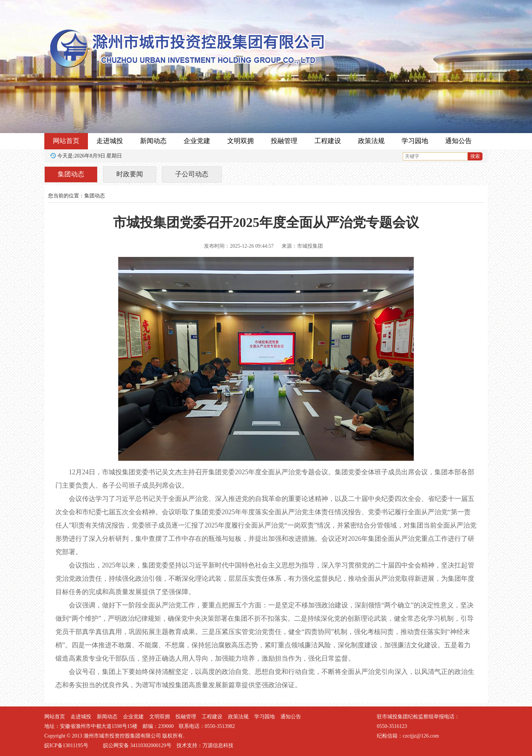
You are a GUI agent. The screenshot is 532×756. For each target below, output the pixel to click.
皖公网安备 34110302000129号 (137, 745)
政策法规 (371, 141)
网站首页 (66, 141)
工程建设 (328, 141)
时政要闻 (130, 174)
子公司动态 (192, 174)
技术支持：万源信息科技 (205, 745)
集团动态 (71, 174)
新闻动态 (153, 141)
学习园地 (415, 141)
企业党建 (197, 141)
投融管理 (284, 141)
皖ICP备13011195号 (66, 745)
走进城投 (110, 141)
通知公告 (458, 141)
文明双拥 (241, 141)
